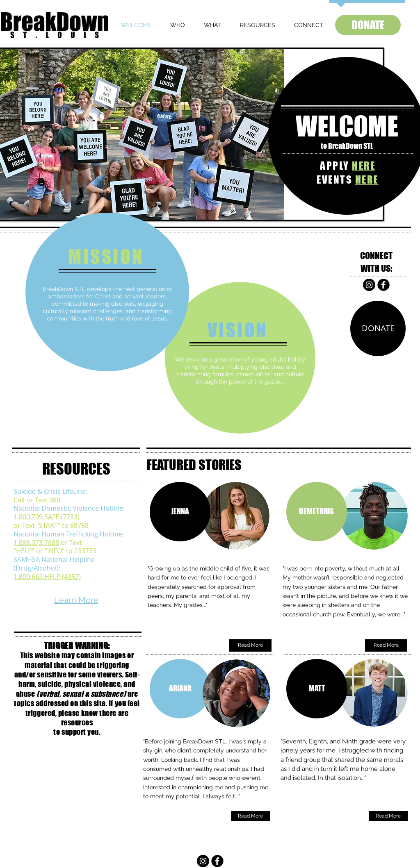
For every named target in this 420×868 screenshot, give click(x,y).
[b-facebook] (383, 285)
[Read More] (250, 645)
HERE (364, 166)
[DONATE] (368, 25)
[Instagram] (369, 285)
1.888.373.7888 (36, 543)
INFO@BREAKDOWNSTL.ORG (211, 840)
